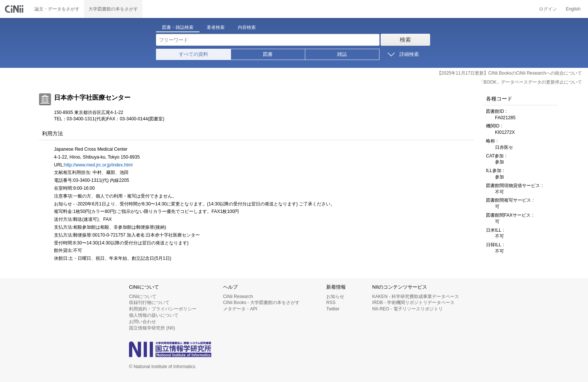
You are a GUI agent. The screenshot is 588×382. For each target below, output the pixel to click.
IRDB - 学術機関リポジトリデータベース (413, 303)
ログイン (548, 9)
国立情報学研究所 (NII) (152, 328)
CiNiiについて (143, 297)
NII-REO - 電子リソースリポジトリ (408, 309)
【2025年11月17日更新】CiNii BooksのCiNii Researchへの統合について (509, 73)
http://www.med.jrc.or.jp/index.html (98, 165)
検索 (405, 40)
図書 (268, 54)
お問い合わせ (142, 322)
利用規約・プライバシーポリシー (163, 309)
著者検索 (216, 27)
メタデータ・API (240, 309)
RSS (331, 303)
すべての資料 (193, 54)
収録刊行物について (149, 303)
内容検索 (247, 27)
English (573, 9)
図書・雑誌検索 (178, 27)
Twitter (333, 309)
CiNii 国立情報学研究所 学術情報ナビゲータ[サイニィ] (15, 9)
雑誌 (342, 54)
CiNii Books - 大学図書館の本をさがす (262, 303)
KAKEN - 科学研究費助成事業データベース (416, 297)
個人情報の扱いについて (154, 315)
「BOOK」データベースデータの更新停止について (530, 82)
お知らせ (335, 297)
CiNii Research (238, 297)
